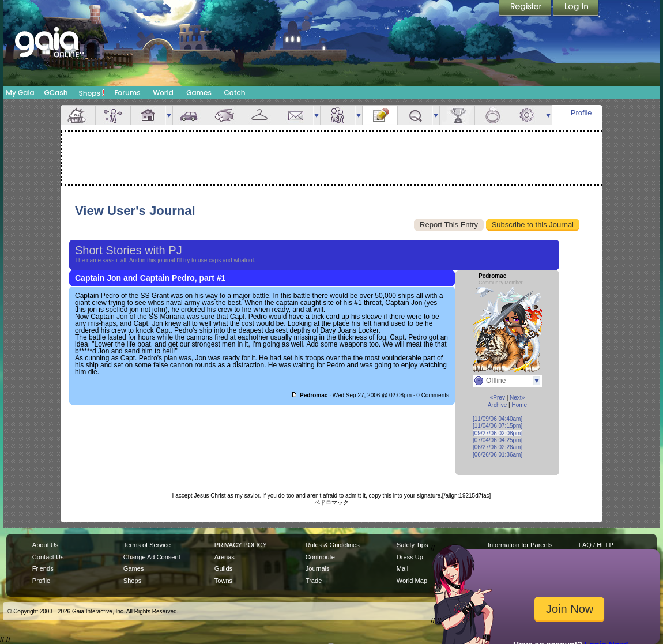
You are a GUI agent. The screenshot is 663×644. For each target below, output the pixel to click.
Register (526, 9)
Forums (127, 93)
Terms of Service (147, 545)
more (169, 115)
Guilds (223, 568)
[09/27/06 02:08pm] (498, 433)
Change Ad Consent (152, 557)
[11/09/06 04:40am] (498, 419)
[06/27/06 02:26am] (498, 447)
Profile (581, 113)
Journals (318, 568)
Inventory (261, 115)
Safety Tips (413, 545)
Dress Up (410, 557)
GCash (56, 93)
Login (576, 9)
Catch (235, 93)
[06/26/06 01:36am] (498, 455)
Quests (415, 115)
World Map (412, 581)
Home (519, 405)
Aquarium (225, 115)
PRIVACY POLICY (241, 545)
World (163, 93)
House (148, 115)
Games (199, 93)
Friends (338, 115)
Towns (223, 581)
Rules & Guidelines (333, 545)
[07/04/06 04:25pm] (498, 440)
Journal (380, 115)
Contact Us (48, 557)
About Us (45, 545)
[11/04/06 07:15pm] (498, 426)
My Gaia (20, 93)
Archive (497, 405)
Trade (314, 581)
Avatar (113, 115)
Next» (517, 398)
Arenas (225, 557)
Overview (78, 115)
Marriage (492, 115)
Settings (528, 115)
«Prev (498, 398)
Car (190, 115)
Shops (92, 93)
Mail (296, 115)
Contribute (320, 557)
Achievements (457, 115)
